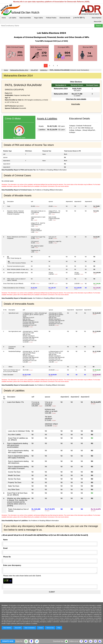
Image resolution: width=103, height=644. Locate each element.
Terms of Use (50, 628)
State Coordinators (30, 628)
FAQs (59, 628)
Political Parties (51, 18)
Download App (58, 641)
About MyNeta (97, 18)
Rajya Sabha (39, 18)
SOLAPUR (34, 70)
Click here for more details (76, 99)
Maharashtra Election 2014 (19, 70)
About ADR (98, 21)
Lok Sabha (13, 18)
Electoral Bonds (65, 18)
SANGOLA (44, 70)
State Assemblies (25, 18)
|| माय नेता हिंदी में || (79, 18)
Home (4, 18)
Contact (41, 628)
